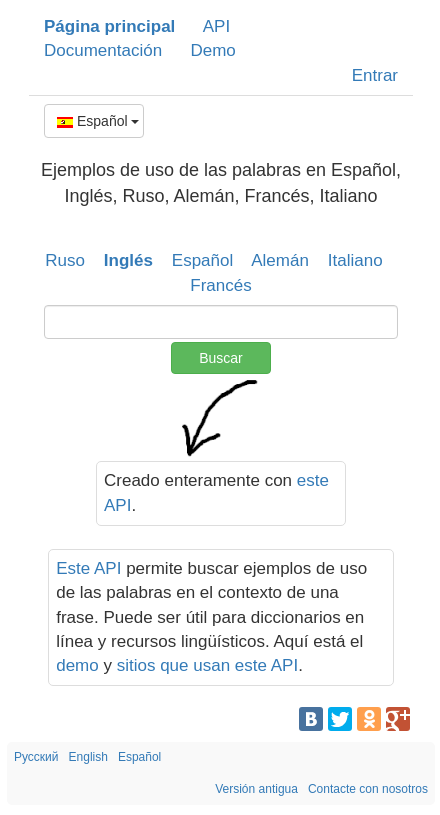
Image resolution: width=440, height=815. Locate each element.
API (216, 26)
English (88, 757)
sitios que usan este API (207, 665)
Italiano (355, 260)
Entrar (375, 75)
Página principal (109, 26)
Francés (220, 285)
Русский (36, 757)
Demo (212, 50)
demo (77, 665)
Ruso (65, 260)
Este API (88, 568)
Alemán (280, 260)
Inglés (128, 260)
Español (98, 121)
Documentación (103, 50)
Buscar (221, 358)
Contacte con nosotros (368, 789)
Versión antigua (256, 789)
